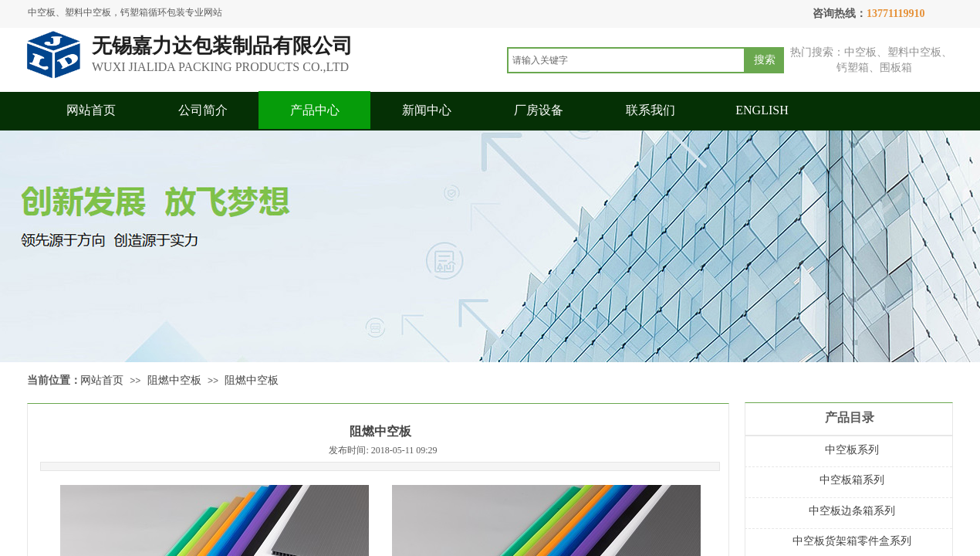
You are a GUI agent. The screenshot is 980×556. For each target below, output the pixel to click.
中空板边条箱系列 (852, 511)
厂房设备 (539, 110)
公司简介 (203, 110)
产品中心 (315, 110)
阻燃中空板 (174, 380)
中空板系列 (852, 450)
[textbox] (626, 60)
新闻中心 (427, 110)
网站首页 (91, 110)
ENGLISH (762, 110)
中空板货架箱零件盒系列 (852, 541)
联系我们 (651, 110)
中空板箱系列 (852, 480)
